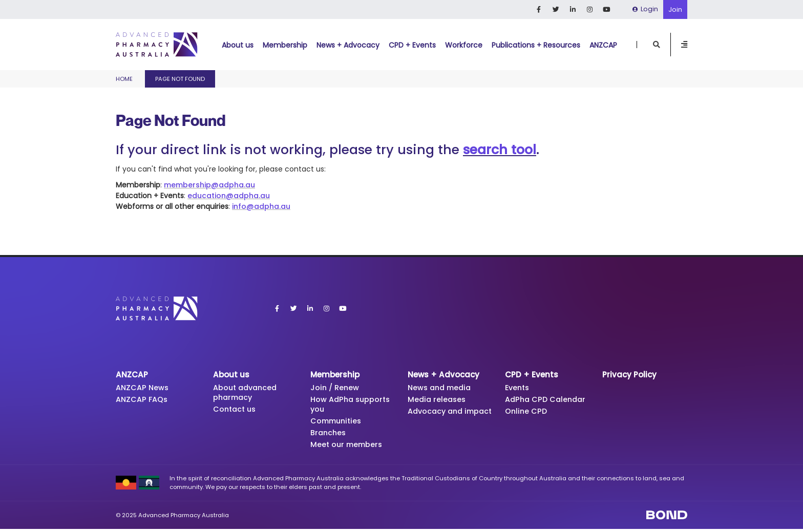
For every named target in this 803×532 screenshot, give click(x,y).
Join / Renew (335, 388)
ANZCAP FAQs (143, 400)
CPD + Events (412, 45)
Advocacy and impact (437, 418)
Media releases (438, 400)
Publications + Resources (536, 45)
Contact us (236, 410)
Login (645, 9)
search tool (500, 150)
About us (238, 45)
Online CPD (527, 412)
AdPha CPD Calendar (547, 400)
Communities (338, 423)
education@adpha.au (229, 196)
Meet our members (348, 447)
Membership (285, 45)
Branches (329, 435)
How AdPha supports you (352, 405)
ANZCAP (603, 45)
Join (675, 9)
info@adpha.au (261, 206)
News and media (441, 388)
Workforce (464, 45)
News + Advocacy (348, 45)
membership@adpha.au (209, 185)
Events (518, 388)
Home (124, 79)
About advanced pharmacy (247, 393)
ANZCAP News (143, 388)
